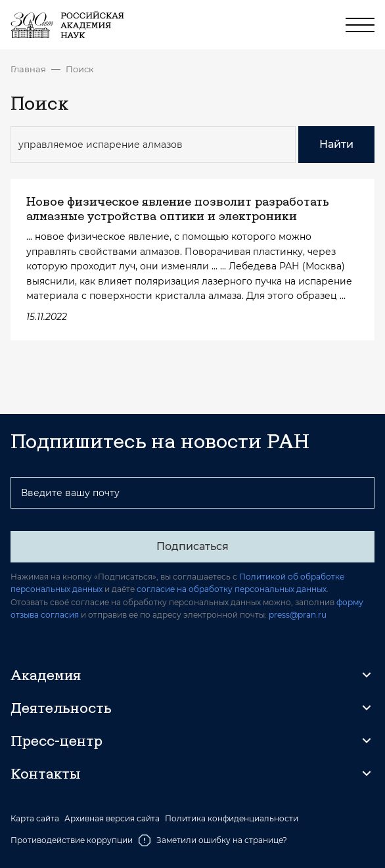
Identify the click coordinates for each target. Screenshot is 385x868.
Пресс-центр (57, 741)
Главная (28, 69)
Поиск (80, 69)
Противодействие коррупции (72, 840)
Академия (46, 675)
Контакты (45, 773)
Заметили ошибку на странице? (213, 840)
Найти (336, 144)
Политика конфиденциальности (232, 819)
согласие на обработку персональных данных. (233, 589)
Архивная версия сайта (112, 819)
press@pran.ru (298, 615)
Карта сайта (35, 819)
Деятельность (61, 708)
